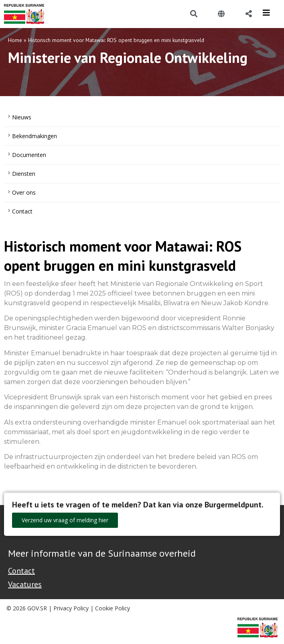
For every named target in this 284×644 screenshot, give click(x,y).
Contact (22, 211)
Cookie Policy (113, 608)
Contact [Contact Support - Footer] (21, 571)
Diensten (24, 174)
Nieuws (22, 117)
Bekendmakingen (34, 136)
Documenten (29, 155)
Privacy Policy (71, 608)
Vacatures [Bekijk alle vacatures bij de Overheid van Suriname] (25, 584)
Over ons (24, 192)
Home (15, 40)
